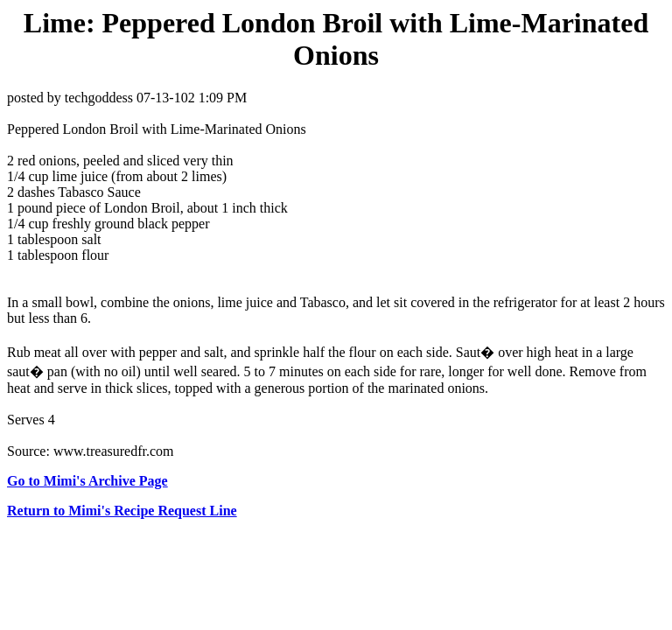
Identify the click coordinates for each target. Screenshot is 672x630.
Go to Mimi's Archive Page (87, 481)
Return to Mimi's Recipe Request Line (122, 511)
